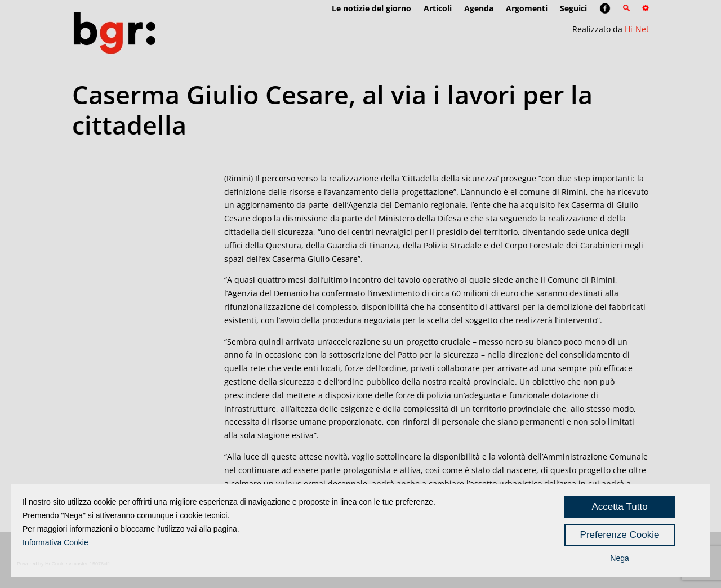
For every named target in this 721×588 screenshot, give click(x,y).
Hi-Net (637, 29)
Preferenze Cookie (620, 535)
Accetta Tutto (619, 507)
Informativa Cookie (55, 542)
